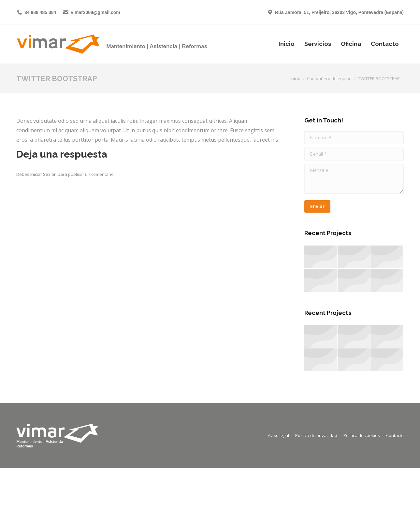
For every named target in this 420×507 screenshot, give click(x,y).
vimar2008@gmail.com (91, 12)
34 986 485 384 (36, 12)
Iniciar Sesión (44, 174)
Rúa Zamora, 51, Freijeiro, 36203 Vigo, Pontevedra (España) (335, 12)
